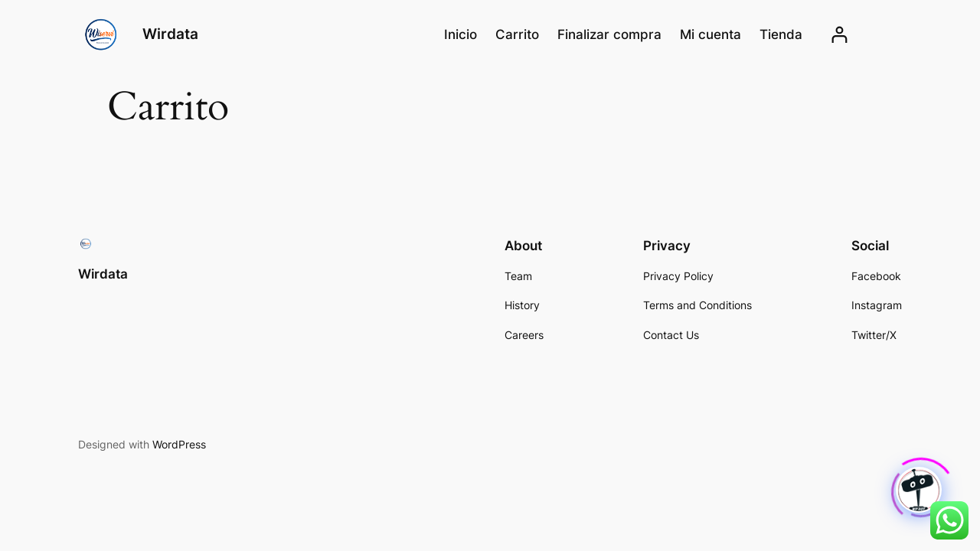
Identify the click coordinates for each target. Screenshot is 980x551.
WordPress (179, 444)
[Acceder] (840, 35)
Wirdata (170, 34)
